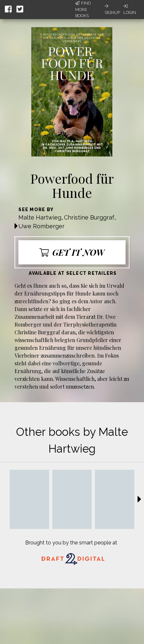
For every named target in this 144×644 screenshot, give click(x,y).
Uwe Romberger (41, 226)
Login (130, 9)
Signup (112, 9)
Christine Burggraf (89, 217)
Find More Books (83, 9)
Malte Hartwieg (40, 217)
